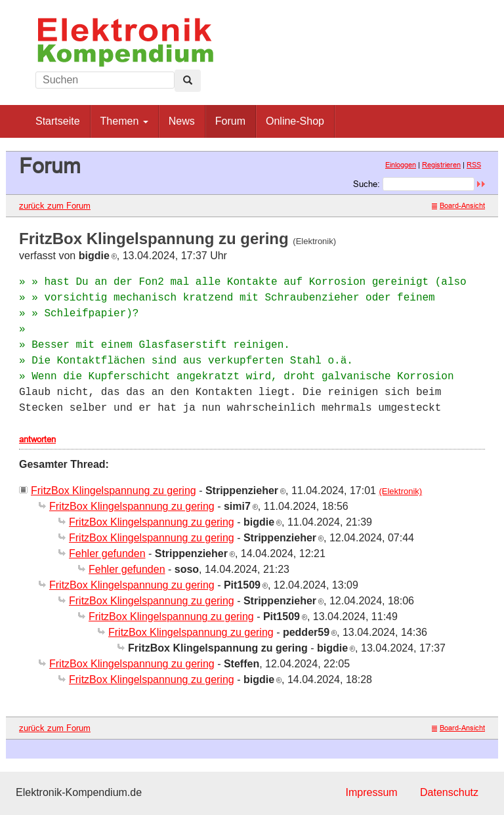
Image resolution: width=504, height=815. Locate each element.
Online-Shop (295, 121)
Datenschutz (449, 792)
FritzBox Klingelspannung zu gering (114, 491)
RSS (474, 165)
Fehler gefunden (107, 554)
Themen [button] (124, 121)
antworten (37, 439)
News (182, 121)
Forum (230, 121)
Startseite (58, 121)
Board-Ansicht (458, 205)
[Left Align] (188, 81)
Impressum (371, 792)
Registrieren (441, 165)
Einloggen (401, 165)
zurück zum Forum (55, 205)
